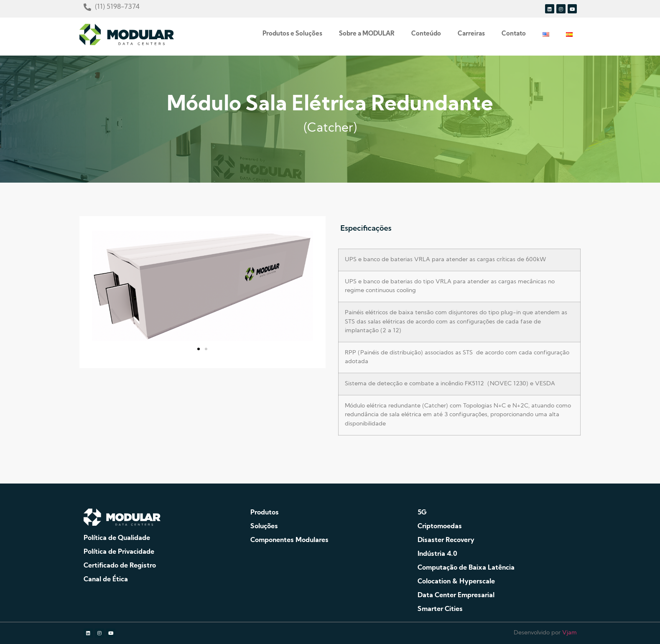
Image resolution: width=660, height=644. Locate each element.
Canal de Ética (106, 580)
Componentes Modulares (289, 540)
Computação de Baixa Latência (466, 568)
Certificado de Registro (120, 566)
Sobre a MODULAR (367, 34)
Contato (514, 34)
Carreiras (471, 34)
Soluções (264, 527)
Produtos (265, 513)
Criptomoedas (440, 527)
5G (422, 513)
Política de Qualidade (117, 538)
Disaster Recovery (446, 540)
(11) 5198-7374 (117, 7)
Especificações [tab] (366, 228)
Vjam (570, 633)
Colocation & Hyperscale (456, 582)
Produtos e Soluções (292, 34)
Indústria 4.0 (437, 554)
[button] (199, 349)
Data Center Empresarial (456, 596)
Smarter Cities (440, 609)
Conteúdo (426, 34)
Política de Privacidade (119, 552)
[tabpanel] (459, 345)
